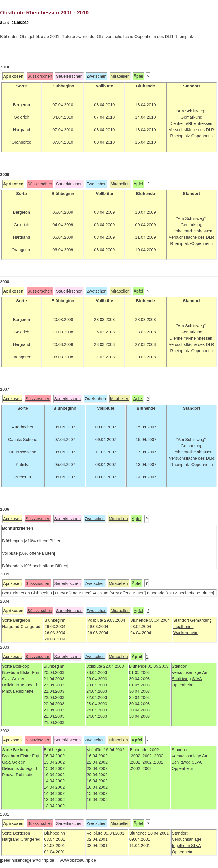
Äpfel (138, 76)
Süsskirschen (40, 76)
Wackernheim (186, 633)
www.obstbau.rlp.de (78, 860)
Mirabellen (120, 76)
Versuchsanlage (187, 672)
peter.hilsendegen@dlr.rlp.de (28, 860)
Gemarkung (201, 620)
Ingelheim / (183, 627)
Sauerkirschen (69, 76)
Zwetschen (97, 76)
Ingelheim (181, 846)
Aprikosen (12, 399)
